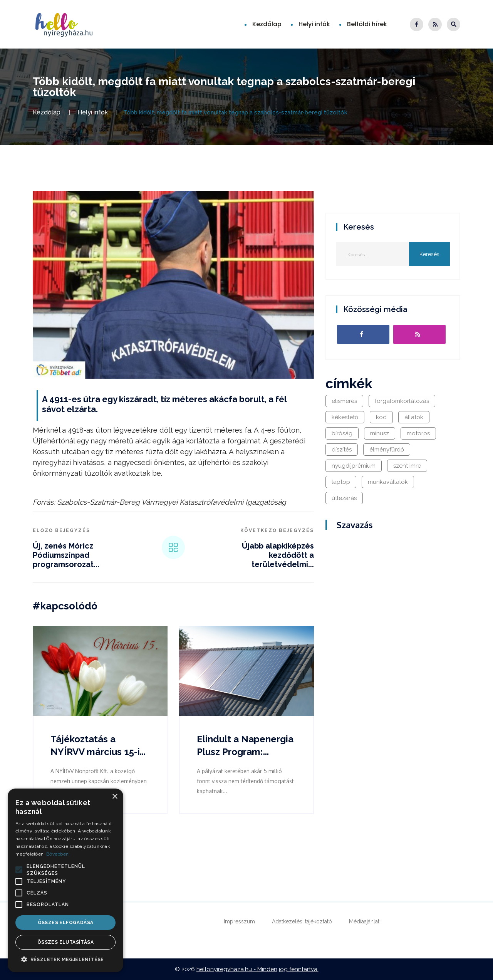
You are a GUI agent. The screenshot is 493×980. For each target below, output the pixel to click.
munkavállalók (388, 482)
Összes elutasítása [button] (65, 942)
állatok (414, 417)
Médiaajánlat (364, 921)
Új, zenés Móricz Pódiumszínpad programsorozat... (66, 555)
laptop (341, 482)
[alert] (65, 880)
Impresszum (239, 921)
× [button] (115, 797)
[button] (19, 870)
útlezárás (344, 498)
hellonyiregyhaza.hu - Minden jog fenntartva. (257, 969)
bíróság (342, 433)
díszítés (342, 450)
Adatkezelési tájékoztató (302, 921)
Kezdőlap (267, 24)
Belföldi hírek (367, 24)
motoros (418, 433)
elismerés (344, 401)
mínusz (380, 433)
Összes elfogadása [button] (66, 923)
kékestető (345, 417)
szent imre (407, 466)
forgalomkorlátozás (402, 401)
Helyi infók (314, 24)
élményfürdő (387, 450)
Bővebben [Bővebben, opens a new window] (57, 854)
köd (381, 417)
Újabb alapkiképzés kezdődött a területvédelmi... (278, 555)
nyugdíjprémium (354, 466)
